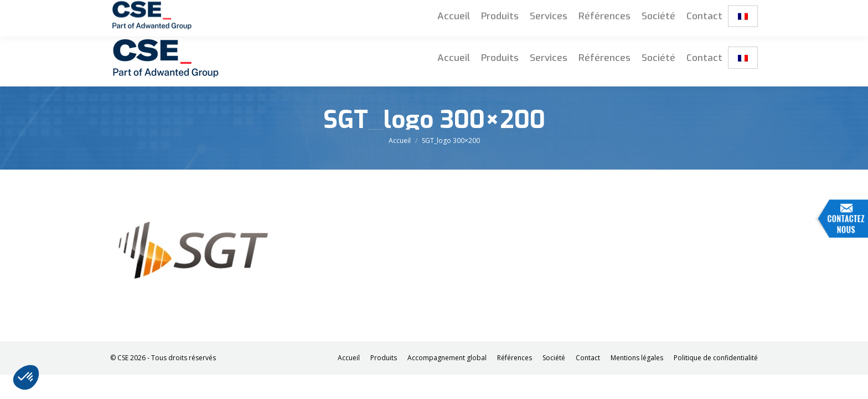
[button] (26, 377)
